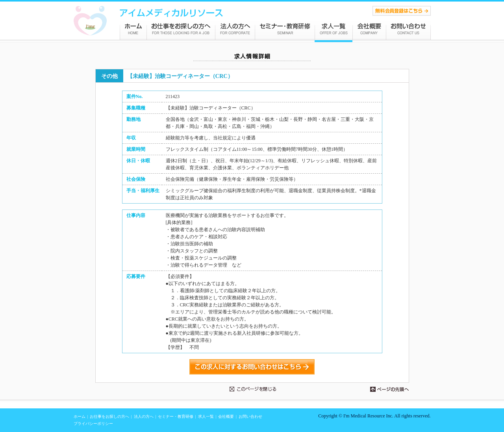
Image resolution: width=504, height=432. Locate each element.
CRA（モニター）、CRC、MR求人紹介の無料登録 (402, 11)
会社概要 (369, 30)
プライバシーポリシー (93, 424)
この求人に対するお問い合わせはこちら (252, 367)
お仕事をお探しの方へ (181, 30)
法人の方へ (235, 30)
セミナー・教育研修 (285, 30)
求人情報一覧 (334, 30)
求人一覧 (206, 416)
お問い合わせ (408, 30)
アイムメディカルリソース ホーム (133, 30)
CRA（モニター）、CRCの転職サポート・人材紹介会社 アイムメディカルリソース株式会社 (90, 21)
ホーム (80, 416)
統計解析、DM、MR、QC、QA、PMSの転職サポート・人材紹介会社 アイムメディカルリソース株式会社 (171, 13)
